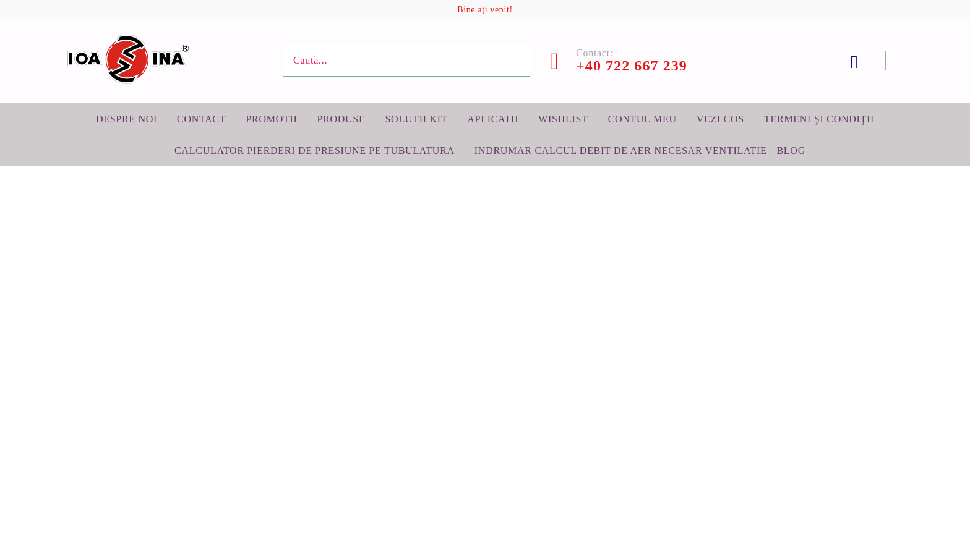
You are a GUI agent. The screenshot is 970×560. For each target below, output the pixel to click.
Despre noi (127, 119)
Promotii (271, 119)
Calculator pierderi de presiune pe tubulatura (315, 151)
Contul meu (642, 119)
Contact (201, 119)
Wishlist (563, 119)
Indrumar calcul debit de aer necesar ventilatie (621, 151)
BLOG (791, 151)
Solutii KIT (416, 119)
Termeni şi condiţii (819, 119)
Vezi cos (720, 119)
